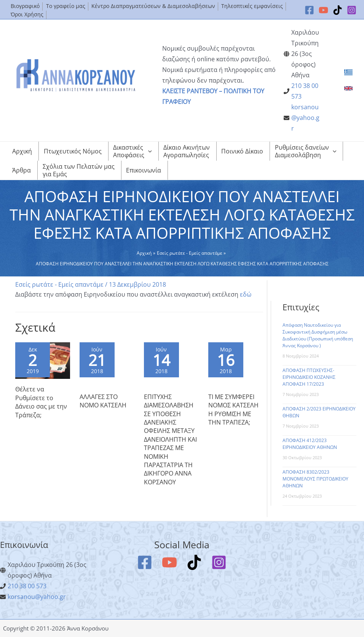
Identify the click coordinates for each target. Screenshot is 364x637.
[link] (348, 72)
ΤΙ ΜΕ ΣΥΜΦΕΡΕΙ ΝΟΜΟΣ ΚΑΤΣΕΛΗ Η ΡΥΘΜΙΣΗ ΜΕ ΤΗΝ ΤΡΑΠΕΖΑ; (233, 409)
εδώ (246, 294)
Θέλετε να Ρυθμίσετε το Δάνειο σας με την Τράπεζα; (41, 402)
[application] (148, 151)
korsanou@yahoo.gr (305, 118)
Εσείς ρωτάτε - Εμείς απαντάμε (59, 284)
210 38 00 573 (27, 586)
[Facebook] (309, 10)
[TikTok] (338, 10)
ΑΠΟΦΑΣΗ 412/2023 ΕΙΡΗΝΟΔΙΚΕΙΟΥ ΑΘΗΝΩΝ (310, 444)
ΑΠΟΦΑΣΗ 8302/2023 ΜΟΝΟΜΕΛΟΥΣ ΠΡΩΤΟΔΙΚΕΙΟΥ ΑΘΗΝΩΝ (315, 479)
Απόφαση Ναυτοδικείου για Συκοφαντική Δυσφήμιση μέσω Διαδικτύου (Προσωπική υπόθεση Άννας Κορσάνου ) (318, 335)
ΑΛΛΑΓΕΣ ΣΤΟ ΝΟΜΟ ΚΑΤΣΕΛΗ (103, 401)
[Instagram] (352, 10)
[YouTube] (323, 10)
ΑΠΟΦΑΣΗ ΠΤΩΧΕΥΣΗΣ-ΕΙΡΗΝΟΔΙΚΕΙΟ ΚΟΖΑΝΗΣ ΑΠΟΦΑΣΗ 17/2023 (309, 377)
